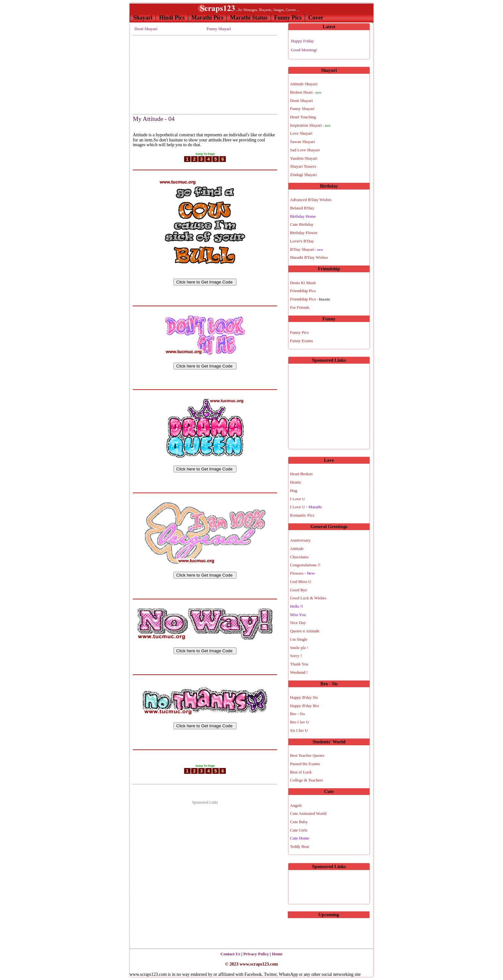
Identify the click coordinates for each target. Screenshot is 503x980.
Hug (294, 490)
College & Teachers (307, 780)
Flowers (302, 573)
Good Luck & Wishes (308, 598)
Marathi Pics (207, 18)
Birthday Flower (304, 233)
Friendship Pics (303, 291)
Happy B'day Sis (304, 697)
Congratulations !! (305, 565)
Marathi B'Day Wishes (309, 257)
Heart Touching (303, 117)
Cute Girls (299, 830)
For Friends (300, 307)
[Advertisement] (165, 73)
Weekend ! (299, 672)
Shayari (143, 18)
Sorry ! (296, 656)
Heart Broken (301, 474)
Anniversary (300, 540)
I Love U (298, 499)
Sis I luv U (299, 730)
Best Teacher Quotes (307, 755)
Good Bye (298, 590)
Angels (296, 805)
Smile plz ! (299, 648)
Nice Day (298, 623)
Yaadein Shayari (304, 158)
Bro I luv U (300, 722)
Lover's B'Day (302, 241)
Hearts (295, 482)
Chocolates (299, 557)
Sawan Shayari (303, 142)
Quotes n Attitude (305, 631)
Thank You (299, 664)
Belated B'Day (302, 208)
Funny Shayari (219, 29)
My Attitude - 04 (154, 119)
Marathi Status (249, 18)
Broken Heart (306, 92)
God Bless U (301, 582)
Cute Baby (299, 822)
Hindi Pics (172, 18)
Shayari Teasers (303, 166)
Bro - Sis (297, 714)
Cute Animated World (308, 813)
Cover (316, 18)
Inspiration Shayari (310, 125)
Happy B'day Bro (304, 706)
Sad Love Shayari (305, 150)
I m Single (299, 639)
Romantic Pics (302, 515)
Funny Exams (302, 341)
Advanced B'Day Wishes (311, 200)
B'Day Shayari (307, 249)
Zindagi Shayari (303, 175)
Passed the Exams (305, 764)
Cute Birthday (302, 224)
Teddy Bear (300, 846)
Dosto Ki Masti (303, 283)
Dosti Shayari (146, 29)
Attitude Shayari (304, 84)
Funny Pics (288, 18)
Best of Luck (301, 772)
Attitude (297, 549)
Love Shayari (301, 133)
